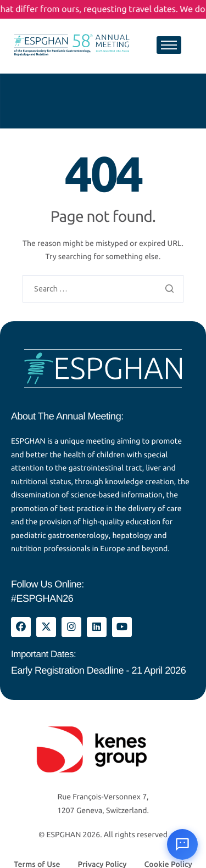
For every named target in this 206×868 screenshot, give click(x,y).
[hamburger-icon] (169, 45)
